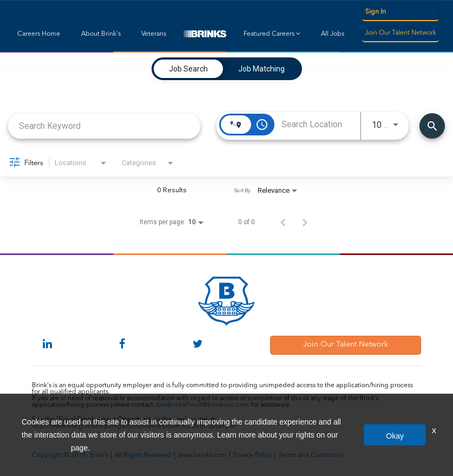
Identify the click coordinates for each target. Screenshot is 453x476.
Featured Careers (272, 34)
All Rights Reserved (143, 455)
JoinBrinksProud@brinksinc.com (202, 405)
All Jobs (333, 34)
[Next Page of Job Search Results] (305, 222)
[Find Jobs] (432, 126)
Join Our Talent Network (401, 33)
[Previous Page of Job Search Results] (283, 222)
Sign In (376, 12)
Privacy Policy (252, 455)
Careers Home (39, 34)
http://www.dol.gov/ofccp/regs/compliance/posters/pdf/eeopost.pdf (134, 426)
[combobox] (104, 126)
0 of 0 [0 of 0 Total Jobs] (247, 222)
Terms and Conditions (311, 455)
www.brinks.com (202, 455)
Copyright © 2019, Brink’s (70, 455)
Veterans (154, 34)
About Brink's (101, 34)
